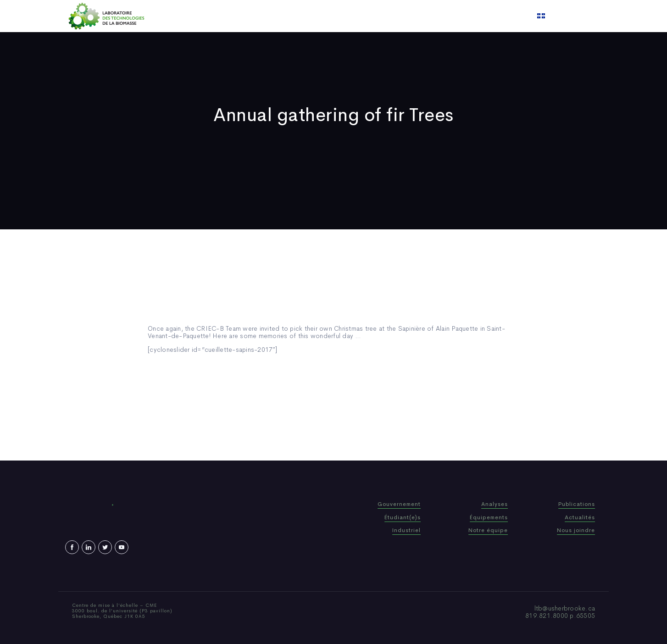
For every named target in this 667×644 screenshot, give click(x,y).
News (361, 16)
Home (231, 16)
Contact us (427, 16)
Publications (322, 16)
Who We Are (271, 16)
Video (389, 16)
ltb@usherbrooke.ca (565, 608)
